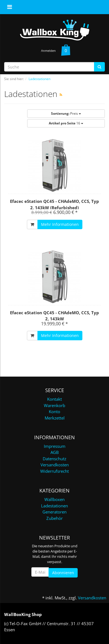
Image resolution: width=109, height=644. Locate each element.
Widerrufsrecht (54, 471)
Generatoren (54, 512)
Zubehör (54, 518)
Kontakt (54, 399)
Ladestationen (54, 506)
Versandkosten (55, 465)
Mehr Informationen (60, 224)
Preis (66, 113)
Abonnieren (63, 573)
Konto (54, 412)
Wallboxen (54, 499)
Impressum (55, 446)
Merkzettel (55, 418)
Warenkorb (54, 405)
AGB (55, 452)
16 (66, 123)
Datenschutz (54, 459)
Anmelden (48, 51)
